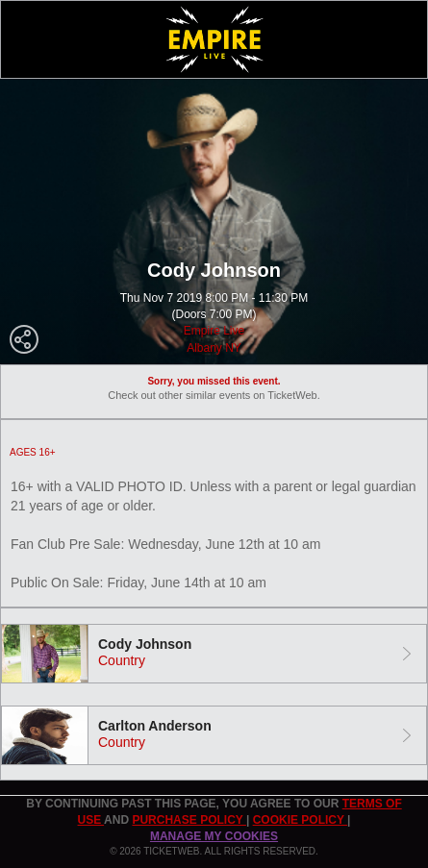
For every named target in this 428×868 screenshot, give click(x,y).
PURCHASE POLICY (189, 820)
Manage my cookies (214, 836)
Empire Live (214, 331)
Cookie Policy (300, 820)
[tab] (214, 654)
